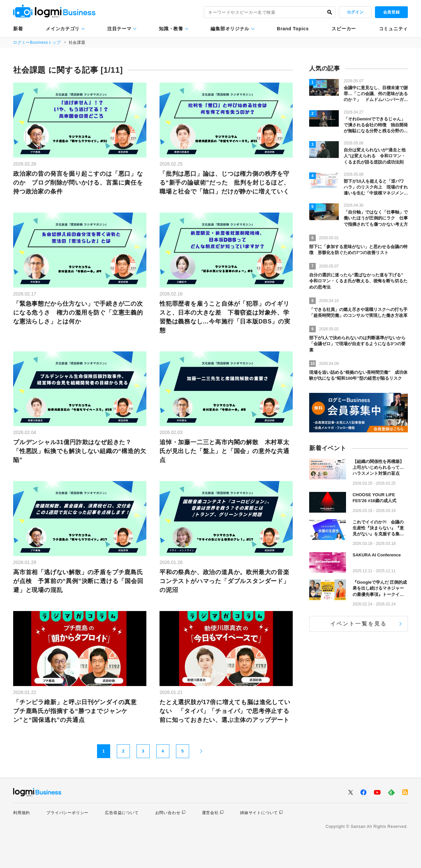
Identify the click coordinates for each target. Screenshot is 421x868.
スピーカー (344, 29)
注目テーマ (119, 29)
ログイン (355, 12)
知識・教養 (171, 29)
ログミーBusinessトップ (37, 42)
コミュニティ (393, 29)
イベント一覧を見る (359, 624)
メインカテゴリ (63, 29)
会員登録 (391, 12)
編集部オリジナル (230, 29)
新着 (18, 29)
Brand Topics (293, 29)
